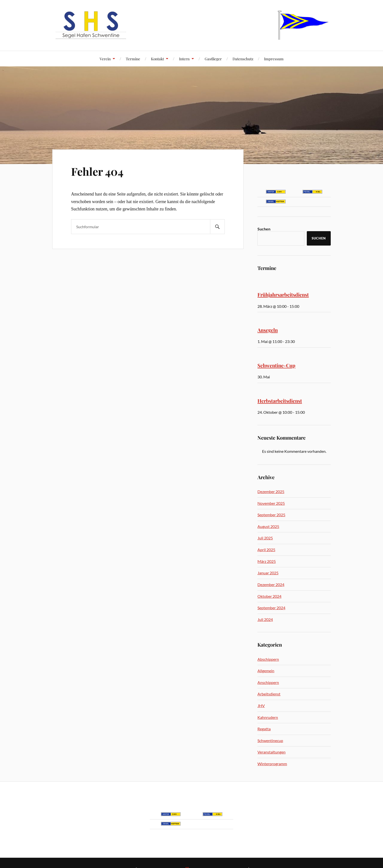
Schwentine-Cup (276, 365)
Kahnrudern (268, 717)
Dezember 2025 (271, 491)
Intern (184, 59)
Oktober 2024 (269, 596)
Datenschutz (243, 59)
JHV (261, 706)
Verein (105, 59)
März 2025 (267, 561)
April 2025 (266, 550)
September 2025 (271, 515)
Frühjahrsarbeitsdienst (283, 294)
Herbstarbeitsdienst (280, 401)
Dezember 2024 (271, 584)
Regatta (264, 729)
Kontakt (157, 59)
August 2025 (268, 526)
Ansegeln (268, 330)
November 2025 (271, 503)
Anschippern (268, 682)
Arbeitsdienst (269, 694)
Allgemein (266, 671)
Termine (133, 59)
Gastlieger (213, 59)
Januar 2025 (268, 573)
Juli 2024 (265, 619)
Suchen (264, 229)
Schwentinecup (270, 740)
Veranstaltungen (271, 752)
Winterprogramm (272, 764)
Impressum (274, 59)
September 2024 (271, 608)
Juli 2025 (265, 538)
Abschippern (268, 659)
